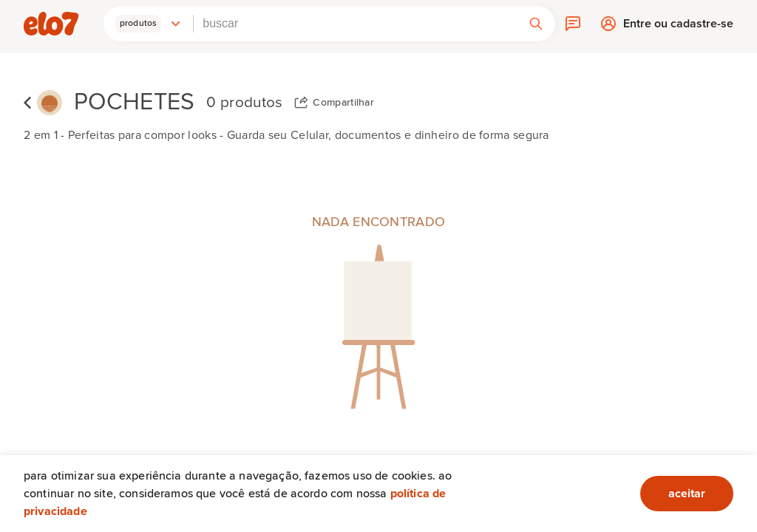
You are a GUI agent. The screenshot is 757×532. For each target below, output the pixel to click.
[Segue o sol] (50, 103)
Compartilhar (343, 103)
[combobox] (355, 24)
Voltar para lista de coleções (27, 103)
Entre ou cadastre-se (678, 27)
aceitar (687, 494)
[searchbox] (355, 24)
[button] (149, 24)
